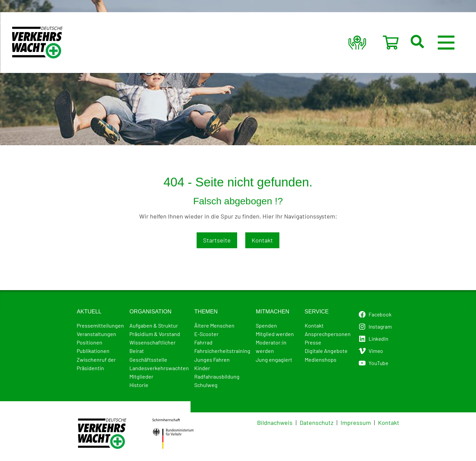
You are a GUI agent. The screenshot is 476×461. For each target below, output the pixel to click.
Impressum (356, 422)
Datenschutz (317, 422)
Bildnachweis (275, 422)
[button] (427, 43)
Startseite (217, 240)
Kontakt (262, 240)
